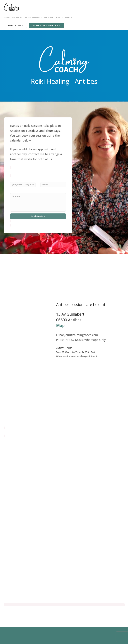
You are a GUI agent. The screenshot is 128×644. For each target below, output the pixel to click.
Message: (14, 191)
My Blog (49, 17)
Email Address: (17, 180)
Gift (58, 17)
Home (7, 17)
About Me (17, 17)
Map (60, 326)
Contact (67, 17)
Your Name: (45, 180)
